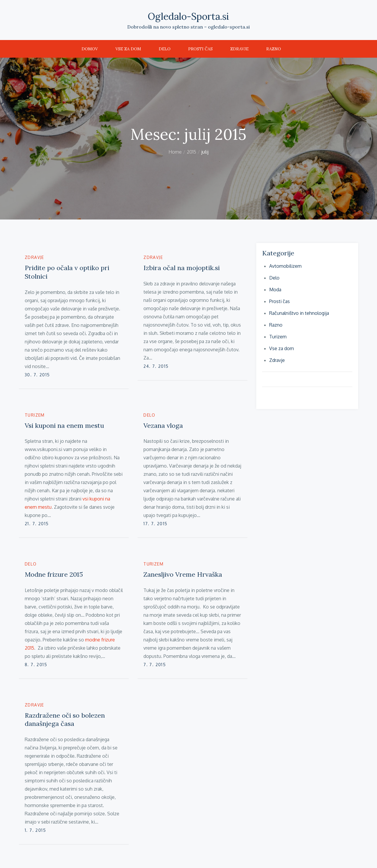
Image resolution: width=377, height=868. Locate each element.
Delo (165, 49)
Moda (275, 290)
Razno (274, 49)
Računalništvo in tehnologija (299, 313)
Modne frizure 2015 (54, 574)
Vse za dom (128, 49)
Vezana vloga (163, 425)
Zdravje (239, 49)
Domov (90, 49)
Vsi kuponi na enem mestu (64, 425)
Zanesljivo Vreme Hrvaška (183, 574)
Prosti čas (200, 49)
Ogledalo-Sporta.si (188, 16)
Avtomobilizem (285, 266)
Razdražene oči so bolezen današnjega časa (65, 720)
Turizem (35, 415)
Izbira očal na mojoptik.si (182, 268)
